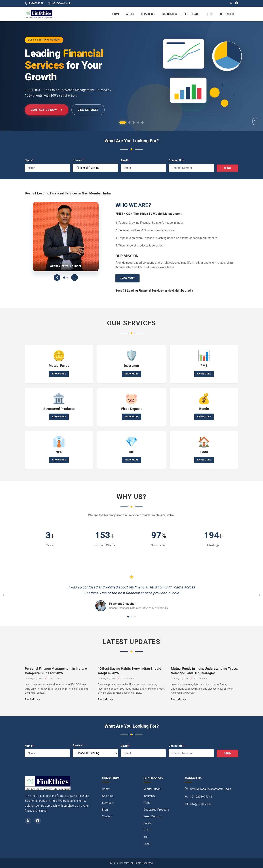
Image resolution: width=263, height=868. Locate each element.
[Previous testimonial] (4, 595)
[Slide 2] (67, 278)
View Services (88, 110)
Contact (107, 816)
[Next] (75, 278)
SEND (227, 168)
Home (106, 789)
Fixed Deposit (152, 816)
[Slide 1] (64, 278)
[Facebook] (237, 3)
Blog (105, 810)
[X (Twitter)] (231, 3)
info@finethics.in (60, 3)
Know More (127, 278)
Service (78, 160)
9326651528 (34, 3)
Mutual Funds (152, 789)
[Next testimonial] (259, 595)
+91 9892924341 (201, 797)
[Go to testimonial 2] (131, 617)
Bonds (147, 823)
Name (29, 160)
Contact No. (177, 160)
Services (108, 803)
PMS (147, 803)
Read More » (32, 715)
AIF (146, 837)
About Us (108, 796)
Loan (146, 844)
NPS (146, 830)
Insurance (150, 796)
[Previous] (57, 278)
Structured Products (156, 810)
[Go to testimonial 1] (128, 617)
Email (125, 160)
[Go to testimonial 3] (135, 617)
